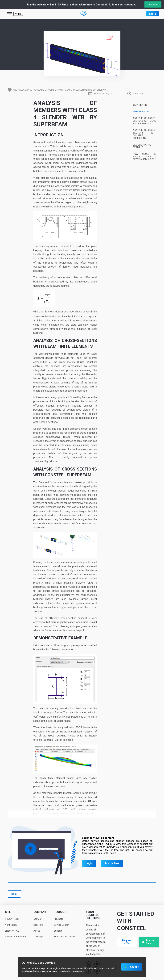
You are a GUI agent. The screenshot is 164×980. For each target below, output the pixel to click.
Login (89, 863)
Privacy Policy (12, 919)
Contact (37, 919)
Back (14, 894)
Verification (11, 925)
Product (60, 912)
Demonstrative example (142, 146)
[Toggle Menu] (9, 14)
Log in (153, 14)
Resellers (38, 925)
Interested (153, 5)
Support (58, 931)
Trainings (38, 937)
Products (58, 919)
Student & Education (15, 937)
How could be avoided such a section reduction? (145, 157)
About (37, 931)
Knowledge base (23, 90)
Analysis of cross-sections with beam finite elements (145, 121)
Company (40, 912)
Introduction (141, 112)
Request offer (127, 942)
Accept (134, 967)
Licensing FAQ (12, 931)
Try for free (112, 863)
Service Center (61, 925)
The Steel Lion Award (65, 937)
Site (8, 912)
